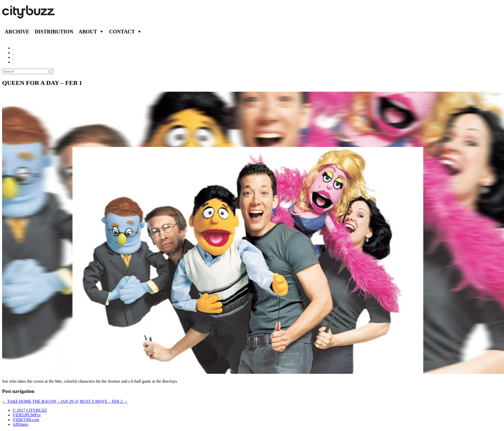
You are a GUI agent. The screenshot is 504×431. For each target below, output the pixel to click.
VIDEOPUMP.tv (27, 415)
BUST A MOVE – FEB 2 (104, 401)
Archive (17, 32)
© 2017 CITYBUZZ (30, 410)
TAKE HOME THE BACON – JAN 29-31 (41, 401)
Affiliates (20, 424)
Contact (122, 32)
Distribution (54, 32)
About (88, 32)
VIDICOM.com (26, 420)
